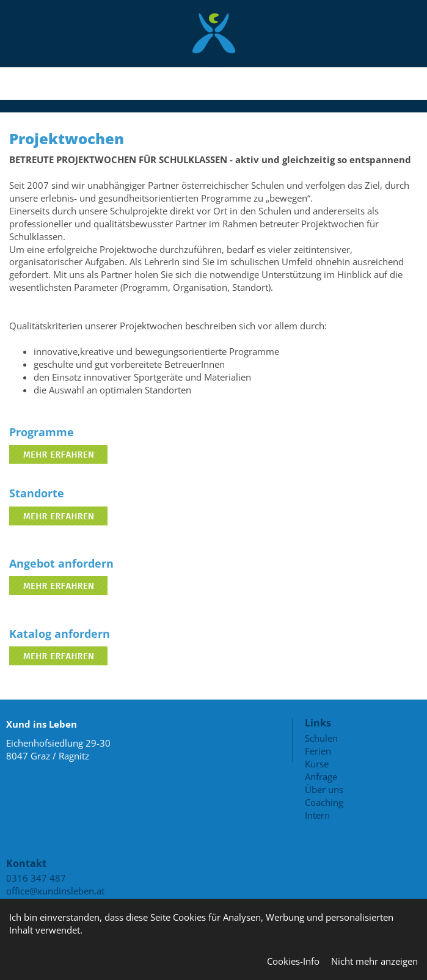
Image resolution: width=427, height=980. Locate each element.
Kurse (317, 764)
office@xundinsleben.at (55, 891)
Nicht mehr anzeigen (374, 961)
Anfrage (321, 777)
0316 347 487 (36, 878)
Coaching (324, 802)
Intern (317, 815)
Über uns (324, 789)
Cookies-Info (293, 961)
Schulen (321, 738)
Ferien (318, 751)
